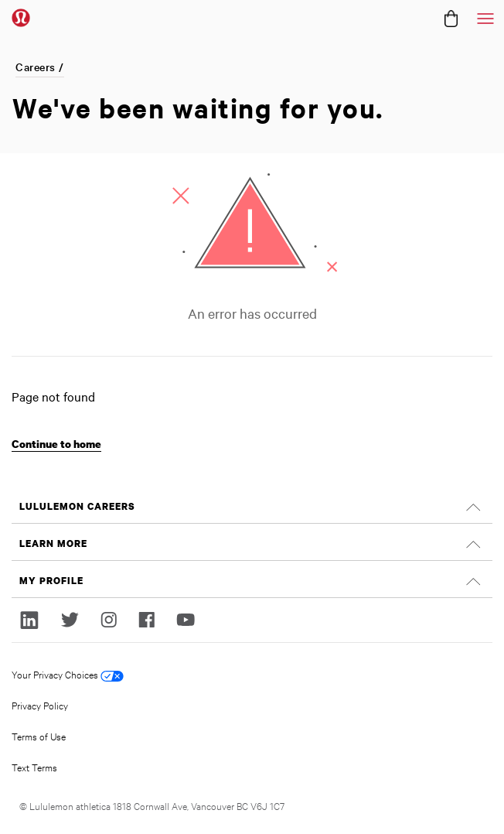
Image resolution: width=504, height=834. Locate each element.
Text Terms (34, 767)
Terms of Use (39, 736)
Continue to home (56, 444)
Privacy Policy (40, 705)
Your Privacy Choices (68, 674)
